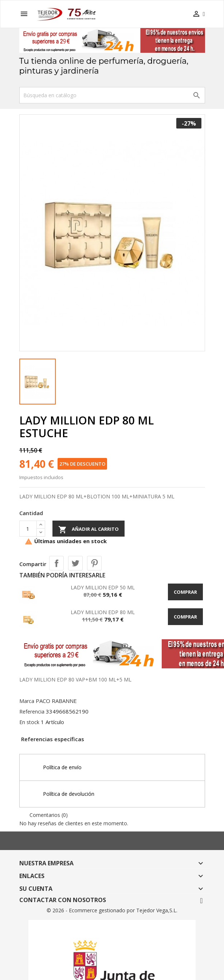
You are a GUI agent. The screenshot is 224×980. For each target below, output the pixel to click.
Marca (27, 701)
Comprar (185, 592)
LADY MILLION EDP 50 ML (103, 587)
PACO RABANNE (56, 701)
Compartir (56, 563)
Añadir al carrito (89, 530)
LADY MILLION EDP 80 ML (103, 612)
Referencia (32, 712)
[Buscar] (112, 95)
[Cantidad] (28, 529)
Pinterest (94, 563)
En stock (29, 722)
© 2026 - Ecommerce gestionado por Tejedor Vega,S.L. (112, 910)
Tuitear (75, 563)
